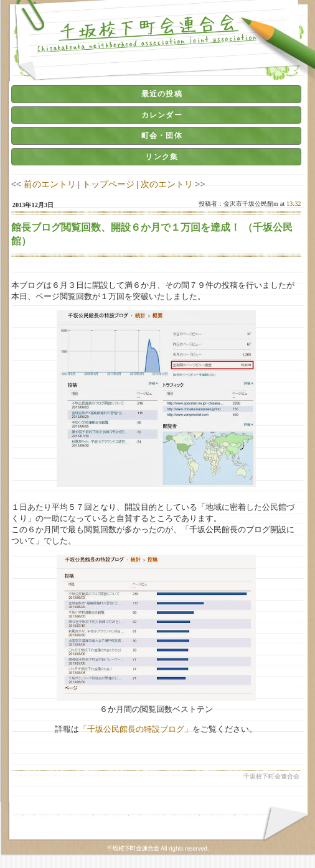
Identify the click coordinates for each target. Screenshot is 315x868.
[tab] (156, 94)
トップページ (108, 184)
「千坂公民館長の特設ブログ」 (136, 729)
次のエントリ (167, 184)
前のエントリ (50, 184)
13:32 (294, 204)
